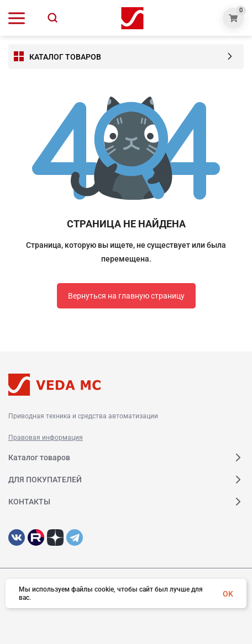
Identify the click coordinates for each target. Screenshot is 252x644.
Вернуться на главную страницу (126, 296)
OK (228, 594)
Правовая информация (46, 438)
